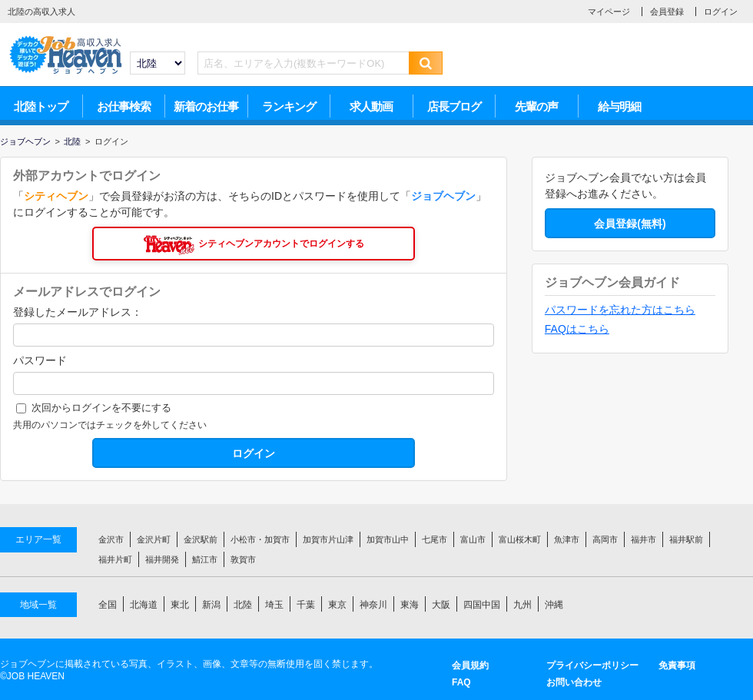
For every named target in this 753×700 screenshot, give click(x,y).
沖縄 (554, 605)
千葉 (306, 605)
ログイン (721, 12)
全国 (108, 605)
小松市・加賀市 (260, 539)
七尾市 (435, 539)
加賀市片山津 (328, 539)
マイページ (609, 12)
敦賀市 (243, 559)
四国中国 (482, 605)
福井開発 (162, 559)
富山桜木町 (520, 539)
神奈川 (373, 605)
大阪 (441, 605)
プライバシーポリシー (592, 665)
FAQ (461, 682)
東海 (410, 605)
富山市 (473, 539)
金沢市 (111, 539)
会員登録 (667, 12)
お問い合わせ (574, 682)
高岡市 (605, 539)
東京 (337, 605)
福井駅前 (686, 539)
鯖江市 (205, 559)
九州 (522, 605)
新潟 (211, 605)
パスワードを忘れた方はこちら (620, 310)
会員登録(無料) (630, 224)
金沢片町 (154, 539)
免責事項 (677, 665)
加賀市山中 (388, 539)
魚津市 (567, 539)
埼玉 (274, 605)
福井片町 (115, 559)
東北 (180, 605)
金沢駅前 (201, 539)
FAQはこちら (577, 329)
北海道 (144, 605)
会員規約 (470, 665)
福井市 (644, 539)
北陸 (243, 605)
